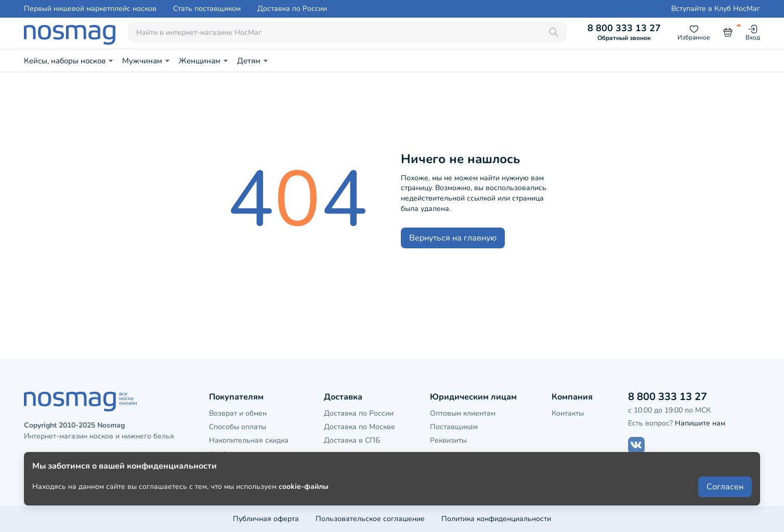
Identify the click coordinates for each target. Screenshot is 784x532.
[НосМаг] (70, 32)
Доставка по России (292, 9)
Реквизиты (448, 440)
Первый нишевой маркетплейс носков (90, 9)
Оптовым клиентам (463, 413)
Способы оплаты (238, 427)
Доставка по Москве (360, 427)
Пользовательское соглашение (370, 519)
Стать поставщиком (207, 9)
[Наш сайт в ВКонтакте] (636, 445)
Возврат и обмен (238, 413)
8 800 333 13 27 (624, 32)
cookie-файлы (304, 496)
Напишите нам (700, 423)
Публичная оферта (266, 519)
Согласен (725, 497)
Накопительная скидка (249, 440)
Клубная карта (234, 454)
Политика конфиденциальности (496, 519)
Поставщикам (454, 427)
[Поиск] (553, 32)
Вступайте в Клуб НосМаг (716, 9)
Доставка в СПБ (352, 440)
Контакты (568, 413)
